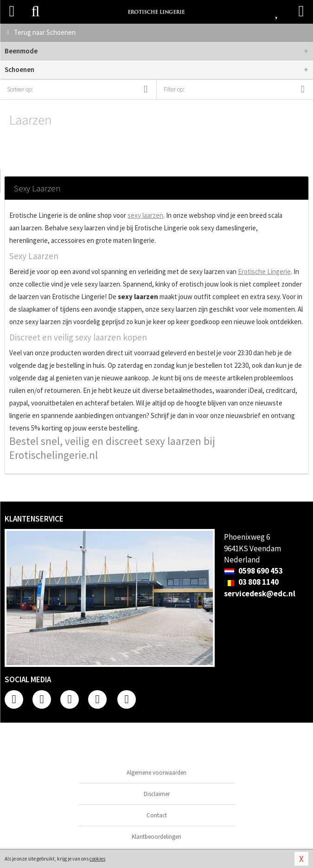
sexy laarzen (145, 215)
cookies (97, 859)
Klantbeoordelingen (156, 837)
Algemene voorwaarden (156, 773)
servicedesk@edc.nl (260, 594)
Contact (157, 815)
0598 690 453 (253, 571)
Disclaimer (157, 794)
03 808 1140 (251, 582)
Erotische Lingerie (264, 271)
